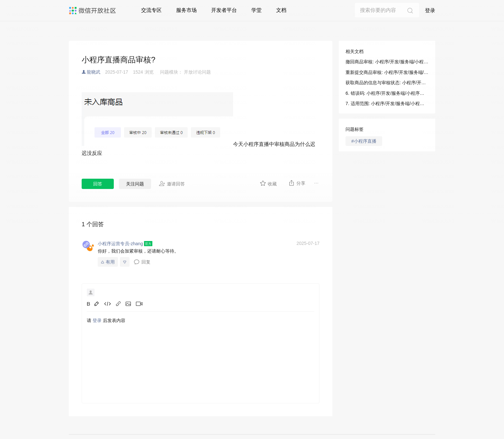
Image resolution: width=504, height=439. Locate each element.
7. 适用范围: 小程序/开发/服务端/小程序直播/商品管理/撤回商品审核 (387, 103)
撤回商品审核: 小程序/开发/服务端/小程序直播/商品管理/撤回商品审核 (387, 62)
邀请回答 (172, 184)
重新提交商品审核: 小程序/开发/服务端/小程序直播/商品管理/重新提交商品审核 (387, 72)
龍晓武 (94, 72)
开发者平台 (224, 10)
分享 (297, 183)
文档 (281, 10)
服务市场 (186, 10)
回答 (98, 184)
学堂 (256, 10)
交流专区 (151, 10)
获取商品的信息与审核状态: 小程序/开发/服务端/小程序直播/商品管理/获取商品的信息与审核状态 (387, 83)
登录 (430, 10)
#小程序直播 (364, 141)
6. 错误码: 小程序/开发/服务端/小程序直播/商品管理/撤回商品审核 (387, 93)
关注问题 (135, 184)
